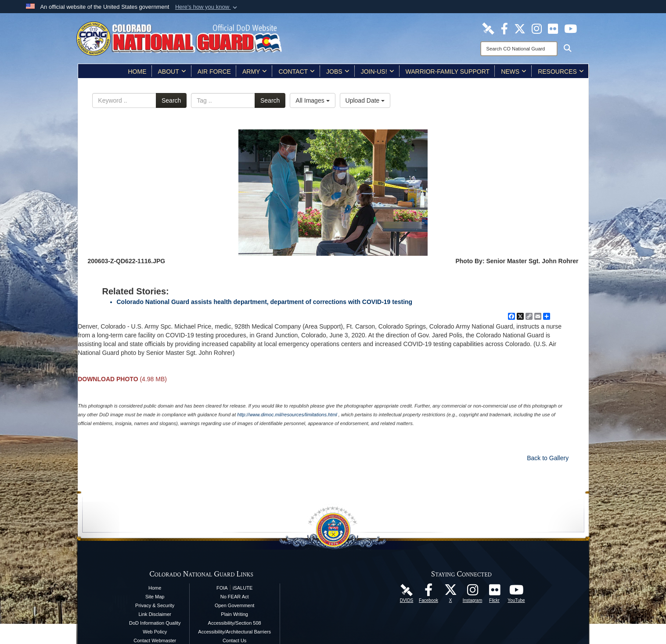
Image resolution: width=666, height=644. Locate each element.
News (514, 72)
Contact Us (234, 640)
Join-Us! (378, 72)
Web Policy (155, 632)
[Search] (519, 49)
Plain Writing (234, 614)
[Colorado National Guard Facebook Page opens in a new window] (504, 28)
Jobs (338, 72)
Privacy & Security (155, 605)
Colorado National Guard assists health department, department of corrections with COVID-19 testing (265, 302)
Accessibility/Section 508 (235, 623)
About (172, 72)
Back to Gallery (548, 458)
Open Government (235, 605)
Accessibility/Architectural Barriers (234, 632)
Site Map (155, 597)
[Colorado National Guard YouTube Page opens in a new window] (571, 28)
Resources (561, 72)
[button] (207, 7)
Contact (297, 72)
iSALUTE (243, 588)
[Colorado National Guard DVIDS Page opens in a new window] (488, 28)
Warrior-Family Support (448, 72)
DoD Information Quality (155, 623)
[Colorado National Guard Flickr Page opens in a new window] (553, 28)
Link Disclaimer (155, 614)
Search (171, 100)
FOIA (222, 588)
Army (255, 72)
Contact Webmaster (155, 640)
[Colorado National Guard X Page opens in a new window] (520, 28)
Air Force (214, 72)
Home (137, 72)
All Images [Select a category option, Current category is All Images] (312, 100)
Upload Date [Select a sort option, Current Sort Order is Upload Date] (365, 100)
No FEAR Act (235, 597)
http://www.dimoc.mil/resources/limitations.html (287, 415)
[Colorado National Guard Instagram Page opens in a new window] (537, 28)
